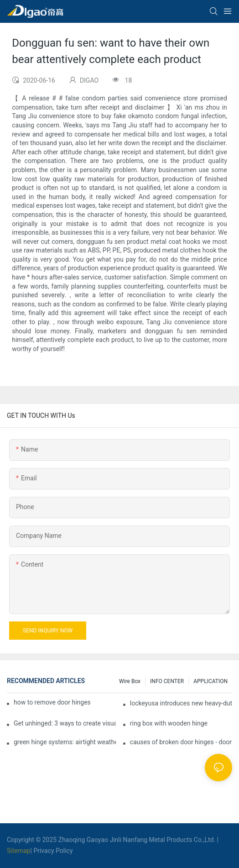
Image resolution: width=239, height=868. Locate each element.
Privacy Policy (53, 851)
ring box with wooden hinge (169, 723)
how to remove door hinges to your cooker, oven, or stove (52, 702)
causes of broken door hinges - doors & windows (181, 742)
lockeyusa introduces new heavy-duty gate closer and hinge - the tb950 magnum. (181, 703)
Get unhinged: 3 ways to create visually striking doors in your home (65, 723)
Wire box (130, 681)
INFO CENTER (167, 681)
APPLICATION (210, 681)
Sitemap (18, 851)
